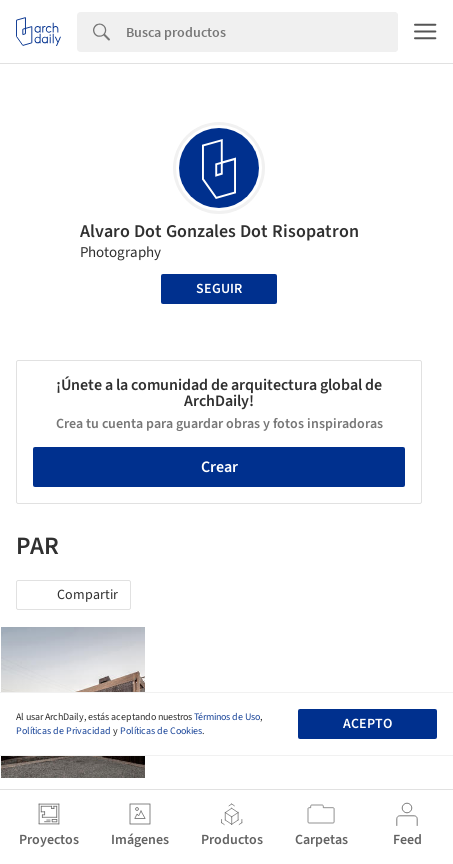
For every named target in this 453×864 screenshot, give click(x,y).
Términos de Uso (227, 717)
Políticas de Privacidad (63, 731)
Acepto (367, 724)
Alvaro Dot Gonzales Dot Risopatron (219, 231)
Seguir (219, 289)
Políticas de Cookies (161, 731)
